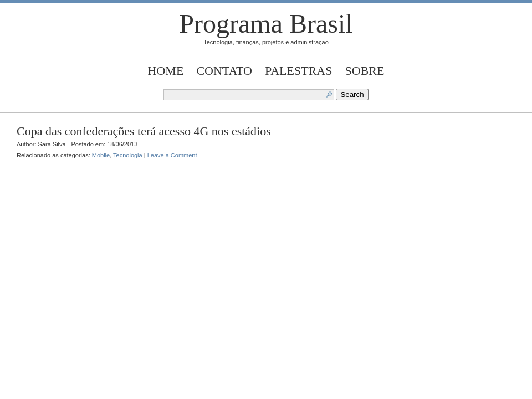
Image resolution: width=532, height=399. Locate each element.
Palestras (298, 71)
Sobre (365, 71)
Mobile (101, 155)
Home (166, 71)
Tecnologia (128, 155)
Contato (224, 71)
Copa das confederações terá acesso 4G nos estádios (144, 131)
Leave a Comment (172, 155)
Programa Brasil (266, 24)
